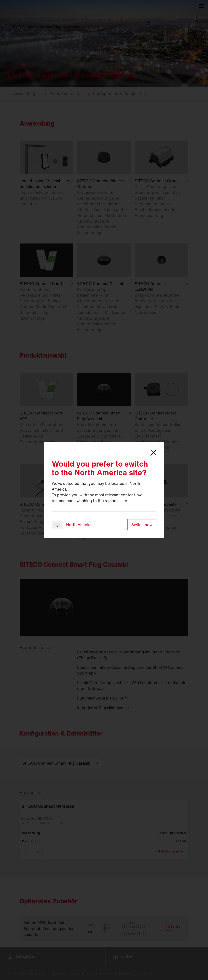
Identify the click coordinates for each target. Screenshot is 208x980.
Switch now (142, 525)
